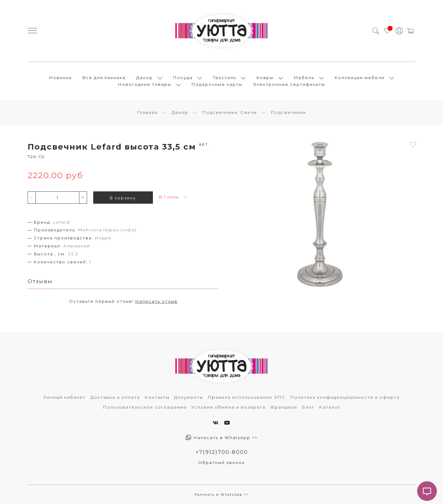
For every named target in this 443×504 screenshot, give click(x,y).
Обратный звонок (221, 462)
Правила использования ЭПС (247, 397)
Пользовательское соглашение (145, 407)
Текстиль (225, 78)
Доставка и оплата (115, 397)
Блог (308, 407)
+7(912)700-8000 (222, 452)
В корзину (123, 198)
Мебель (304, 78)
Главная (147, 112)
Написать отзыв (156, 301)
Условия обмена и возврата (228, 407)
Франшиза (284, 407)
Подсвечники (288, 112)
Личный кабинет (65, 397)
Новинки (60, 78)
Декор (145, 78)
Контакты (157, 397)
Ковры (265, 78)
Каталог (330, 407)
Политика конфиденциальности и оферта (345, 397)
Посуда (183, 78)
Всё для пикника (104, 78)
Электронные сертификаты (289, 84)
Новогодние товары (145, 84)
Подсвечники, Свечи (229, 112)
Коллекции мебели (360, 78)
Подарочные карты (217, 84)
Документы (189, 397)
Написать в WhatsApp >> (222, 438)
